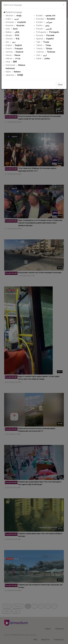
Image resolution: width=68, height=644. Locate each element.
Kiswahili (46, 19)
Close (60, 85)
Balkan (12, 32)
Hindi (11, 62)
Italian (13, 72)
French (14, 49)
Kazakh (46, 16)
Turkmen (46, 52)
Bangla (12, 35)
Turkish (44, 49)
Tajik (43, 42)
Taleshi (44, 45)
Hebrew (13, 58)
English (14, 45)
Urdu (41, 55)
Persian (44, 29)
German (14, 52)
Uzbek (43, 58)
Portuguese (48, 32)
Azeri (12, 29)
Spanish (45, 39)
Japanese (14, 75)
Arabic (12, 19)
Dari (11, 42)
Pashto (43, 25)
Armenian (16, 22)
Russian (45, 35)
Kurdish (44, 22)
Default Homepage (13, 12)
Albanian (14, 16)
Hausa (13, 55)
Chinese (13, 39)
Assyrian (15, 25)
